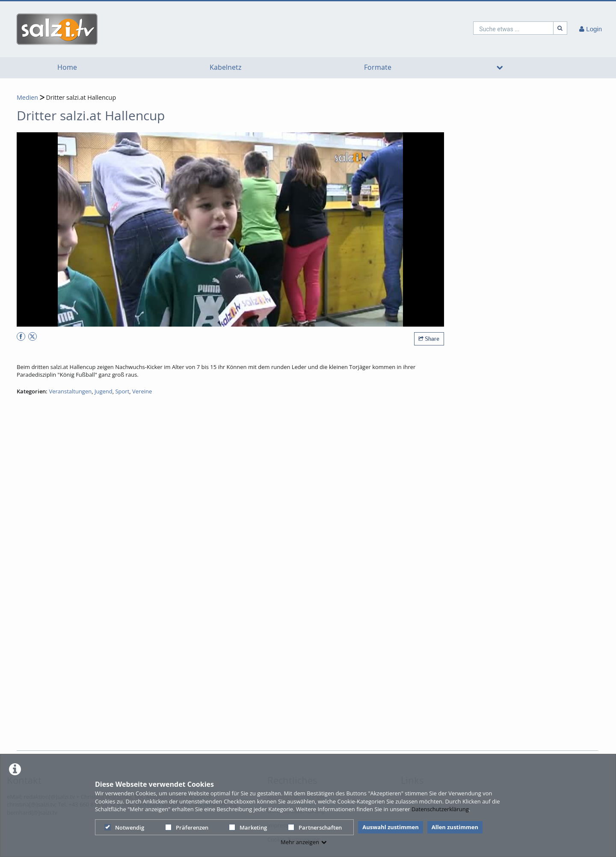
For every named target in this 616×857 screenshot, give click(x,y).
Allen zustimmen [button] (455, 827)
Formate (378, 67)
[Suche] (560, 28)
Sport (122, 391)
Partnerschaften (315, 827)
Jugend (104, 391)
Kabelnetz (225, 67)
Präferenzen (187, 827)
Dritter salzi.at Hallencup (80, 97)
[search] (513, 28)
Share (429, 339)
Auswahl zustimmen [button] (391, 827)
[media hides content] (499, 68)
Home (67, 67)
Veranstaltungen (70, 391)
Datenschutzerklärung (440, 809)
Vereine (142, 391)
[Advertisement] (305, 726)
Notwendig (124, 827)
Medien (27, 97)
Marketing (248, 827)
